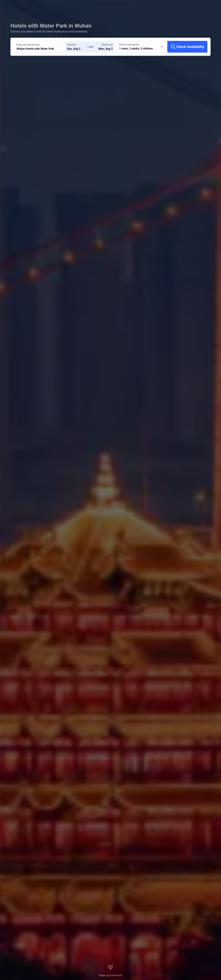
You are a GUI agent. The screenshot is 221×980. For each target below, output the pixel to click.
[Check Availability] (187, 47)
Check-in (72, 45)
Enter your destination (28, 45)
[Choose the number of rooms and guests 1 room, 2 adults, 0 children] (141, 47)
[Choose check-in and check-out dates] (77, 47)
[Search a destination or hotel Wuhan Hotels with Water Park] (39, 47)
